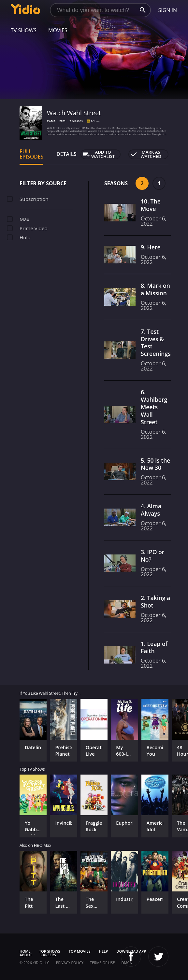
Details (66, 154)
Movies (58, 30)
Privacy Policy (70, 963)
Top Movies (80, 951)
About (26, 955)
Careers (48, 955)
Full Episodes (31, 154)
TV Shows (24, 30)
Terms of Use (102, 963)
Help (104, 951)
